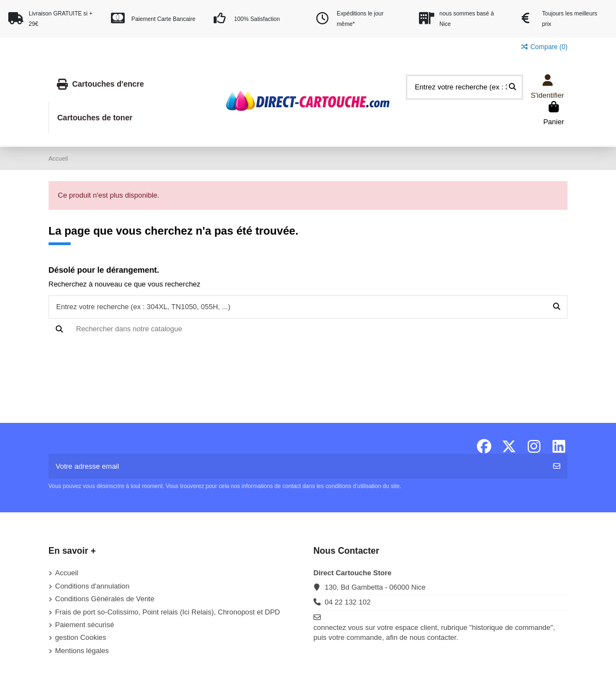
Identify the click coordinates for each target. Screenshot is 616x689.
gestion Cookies (81, 637)
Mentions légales (82, 651)
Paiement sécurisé (85, 625)
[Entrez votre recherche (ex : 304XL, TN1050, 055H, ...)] (513, 87)
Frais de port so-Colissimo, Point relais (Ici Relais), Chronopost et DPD (168, 612)
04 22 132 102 (347, 602)
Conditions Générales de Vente (105, 599)
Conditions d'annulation (92, 586)
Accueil (67, 573)
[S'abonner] (557, 467)
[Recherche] (308, 329)
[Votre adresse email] (298, 467)
